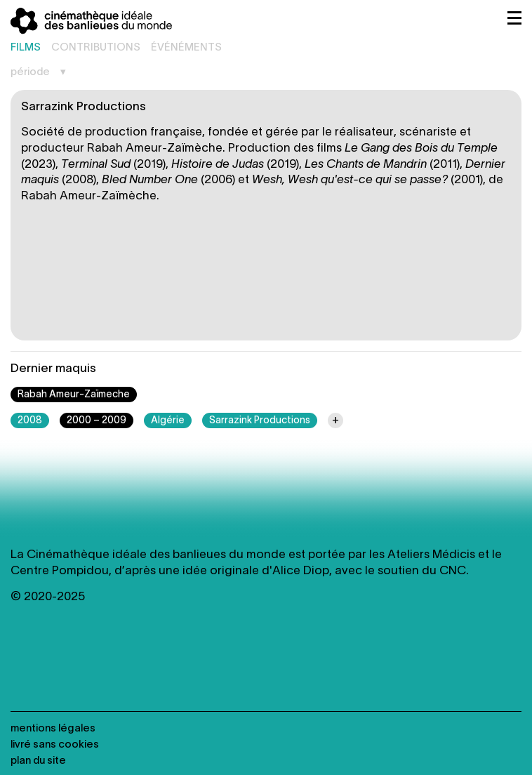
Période (30, 72)
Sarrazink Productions (260, 421)
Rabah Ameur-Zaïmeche (74, 395)
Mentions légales (53, 729)
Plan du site (38, 761)
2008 (30, 421)
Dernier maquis (53, 369)
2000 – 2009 (97, 421)
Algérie (168, 421)
